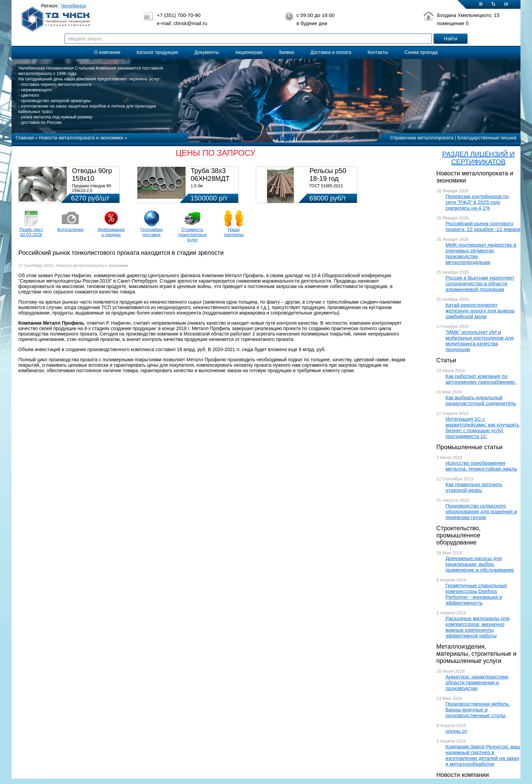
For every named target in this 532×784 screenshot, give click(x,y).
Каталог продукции (158, 52)
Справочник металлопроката (422, 138)
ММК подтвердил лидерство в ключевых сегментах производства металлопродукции (481, 253)
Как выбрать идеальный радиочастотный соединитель (481, 400)
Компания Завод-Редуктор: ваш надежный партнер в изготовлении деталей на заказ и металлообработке (483, 755)
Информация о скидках (111, 232)
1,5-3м (197, 186)
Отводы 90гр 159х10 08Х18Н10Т (92, 178)
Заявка (286, 52)
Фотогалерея (70, 230)
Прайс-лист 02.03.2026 (31, 232)
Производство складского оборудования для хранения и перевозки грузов (481, 511)
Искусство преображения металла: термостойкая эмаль (481, 466)
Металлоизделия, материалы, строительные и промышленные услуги (476, 654)
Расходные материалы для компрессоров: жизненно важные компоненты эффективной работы (478, 627)
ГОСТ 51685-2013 (326, 186)
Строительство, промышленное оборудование (458, 535)
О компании (107, 52)
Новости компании (463, 775)
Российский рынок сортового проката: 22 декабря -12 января (483, 226)
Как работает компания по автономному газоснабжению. (481, 379)
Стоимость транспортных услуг (192, 235)
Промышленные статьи (469, 447)
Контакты (378, 52)
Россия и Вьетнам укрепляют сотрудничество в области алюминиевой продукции (480, 283)
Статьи (446, 360)
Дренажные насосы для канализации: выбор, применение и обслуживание (480, 564)
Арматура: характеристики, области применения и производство (478, 682)
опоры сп (456, 731)
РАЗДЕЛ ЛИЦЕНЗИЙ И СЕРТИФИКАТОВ (478, 158)
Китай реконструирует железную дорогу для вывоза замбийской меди (480, 311)
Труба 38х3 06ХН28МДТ (210, 175)
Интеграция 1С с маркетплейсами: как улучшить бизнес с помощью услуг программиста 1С (482, 427)
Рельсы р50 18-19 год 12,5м (328, 178)
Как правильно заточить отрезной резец (474, 487)
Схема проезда (421, 52)
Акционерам (249, 52)
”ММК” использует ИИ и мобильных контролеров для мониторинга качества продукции (480, 341)
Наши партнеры (234, 232)
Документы (207, 52)
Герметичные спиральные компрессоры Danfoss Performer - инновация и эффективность (476, 594)
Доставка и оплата (331, 52)
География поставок (151, 232)
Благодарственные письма (487, 138)
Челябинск (73, 6)
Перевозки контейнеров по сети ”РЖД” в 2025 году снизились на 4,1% (477, 202)
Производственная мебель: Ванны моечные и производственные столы (478, 710)
